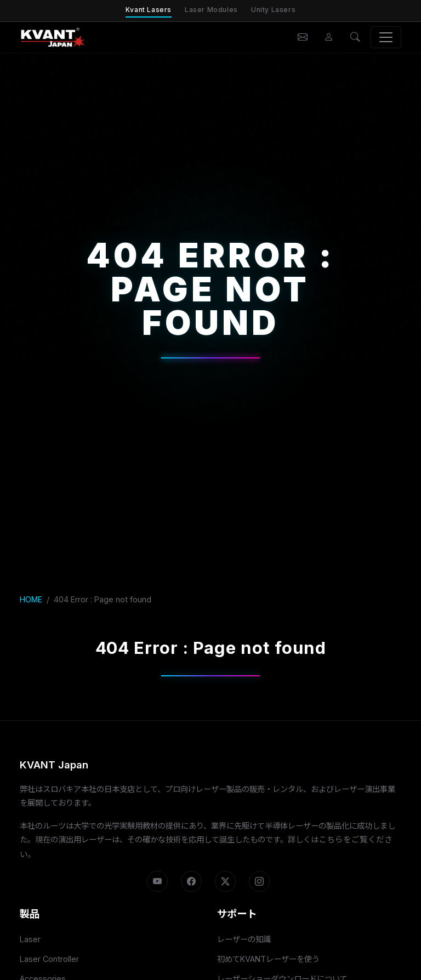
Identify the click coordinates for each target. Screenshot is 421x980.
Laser (30, 939)
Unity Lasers (273, 10)
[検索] (355, 37)
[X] (225, 881)
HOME (31, 599)
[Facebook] (191, 881)
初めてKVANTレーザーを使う (268, 959)
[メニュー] (386, 37)
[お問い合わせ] (303, 37)
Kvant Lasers (149, 10)
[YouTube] (157, 881)
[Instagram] (259, 881)
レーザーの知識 (244, 939)
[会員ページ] (329, 37)
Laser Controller (49, 959)
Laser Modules (211, 10)
